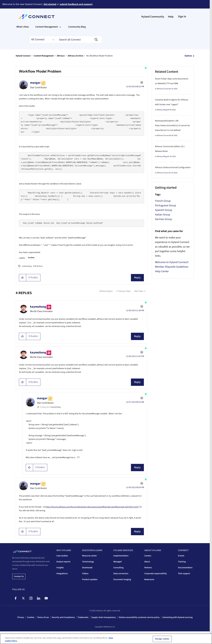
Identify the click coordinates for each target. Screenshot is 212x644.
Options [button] (188, 56)
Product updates (90, 579)
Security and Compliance (63, 617)
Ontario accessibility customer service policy (139, 617)
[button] (23, 278)
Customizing (27, 266)
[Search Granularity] (43, 40)
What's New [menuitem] (23, 27)
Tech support (184, 574)
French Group (163, 201)
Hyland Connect (23, 56)
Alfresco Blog (162, 110)
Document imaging (122, 579)
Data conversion (121, 574)
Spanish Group (164, 210)
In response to (50, 407)
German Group (163, 219)
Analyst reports (63, 562)
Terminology (88, 562)
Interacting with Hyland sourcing (177, 617)
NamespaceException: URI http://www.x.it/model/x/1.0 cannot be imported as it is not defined (172, 126)
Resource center (89, 556)
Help (171, 17)
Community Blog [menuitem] (77, 27)
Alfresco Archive (76, 56)
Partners (148, 568)
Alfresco (61, 56)
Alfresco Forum (163, 89)
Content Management (44, 56)
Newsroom (149, 579)
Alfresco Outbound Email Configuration (173, 168)
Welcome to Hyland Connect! (172, 262)
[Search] (79, 40)
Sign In (182, 17)
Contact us (19, 576)
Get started (50, 4)
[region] (106, 639)
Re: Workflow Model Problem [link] (100, 56)
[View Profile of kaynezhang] (38, 307)
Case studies (62, 556)
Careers (148, 556)
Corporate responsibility (156, 574)
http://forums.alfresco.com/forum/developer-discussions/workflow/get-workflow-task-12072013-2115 (92, 507)
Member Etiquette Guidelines (172, 267)
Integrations (62, 574)
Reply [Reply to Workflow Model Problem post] (137, 278)
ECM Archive (38, 266)
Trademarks (83, 617)
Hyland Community (153, 17)
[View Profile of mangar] (35, 83)
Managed (118, 562)
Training (182, 562)
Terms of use (43, 617)
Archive (31, 258)
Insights (60, 568)
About (147, 562)
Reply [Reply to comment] (137, 336)
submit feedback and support (76, 4)
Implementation (121, 556)
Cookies (31, 617)
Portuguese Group (166, 205)
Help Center (162, 271)
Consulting (118, 568)
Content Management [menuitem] (47, 27)
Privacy (21, 617)
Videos (85, 574)
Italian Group (163, 215)
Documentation (185, 568)
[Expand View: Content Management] (60, 27)
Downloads (87, 568)
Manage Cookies (162, 639)
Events (181, 556)
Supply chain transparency (104, 617)
